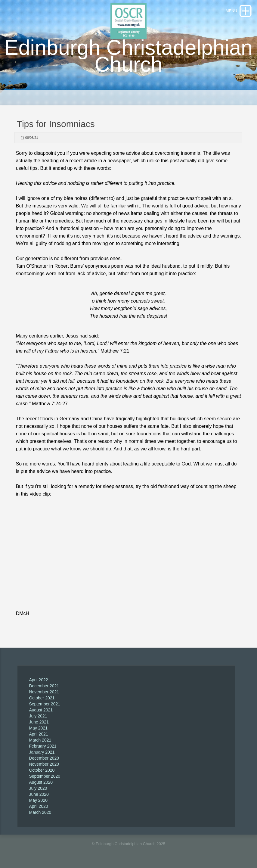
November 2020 (44, 764)
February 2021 (43, 746)
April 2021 (38, 734)
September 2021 (45, 704)
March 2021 (40, 740)
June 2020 (39, 794)
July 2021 (38, 716)
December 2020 (44, 758)
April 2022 (38, 680)
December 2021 (44, 686)
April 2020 (38, 806)
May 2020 (38, 800)
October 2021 (42, 698)
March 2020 (40, 812)
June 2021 (39, 722)
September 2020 (45, 776)
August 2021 (41, 710)
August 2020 (41, 782)
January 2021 (42, 752)
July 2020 (38, 788)
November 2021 (44, 692)
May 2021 (38, 728)
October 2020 (42, 770)
